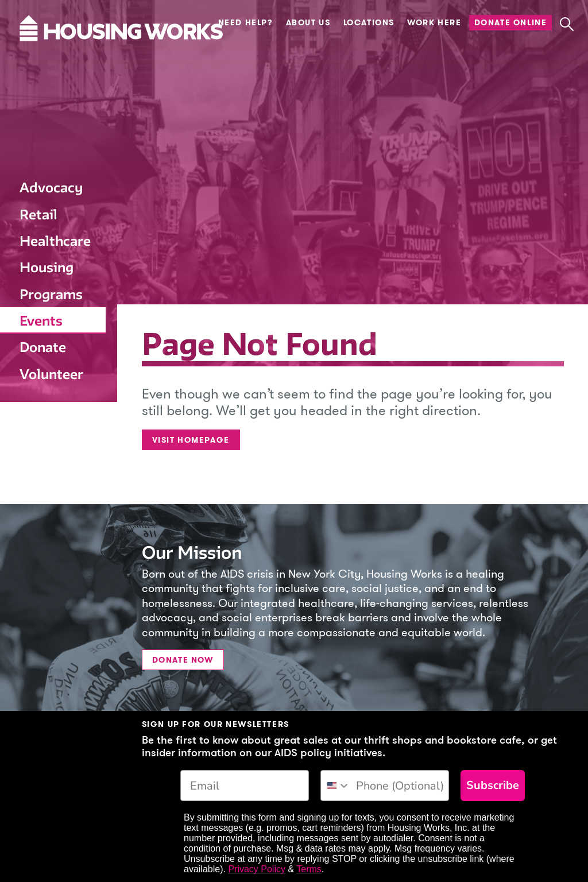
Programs (51, 294)
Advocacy (51, 187)
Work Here (434, 23)
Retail (38, 214)
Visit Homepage (191, 440)
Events (41, 321)
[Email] (245, 786)
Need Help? (246, 23)
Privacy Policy (257, 869)
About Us (308, 23)
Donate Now (183, 660)
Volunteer (51, 374)
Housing (47, 267)
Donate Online (511, 23)
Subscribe (493, 785)
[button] (566, 24)
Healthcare (55, 241)
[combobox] (336, 786)
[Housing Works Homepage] (51, 63)
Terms (309, 869)
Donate (43, 347)
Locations (369, 23)
